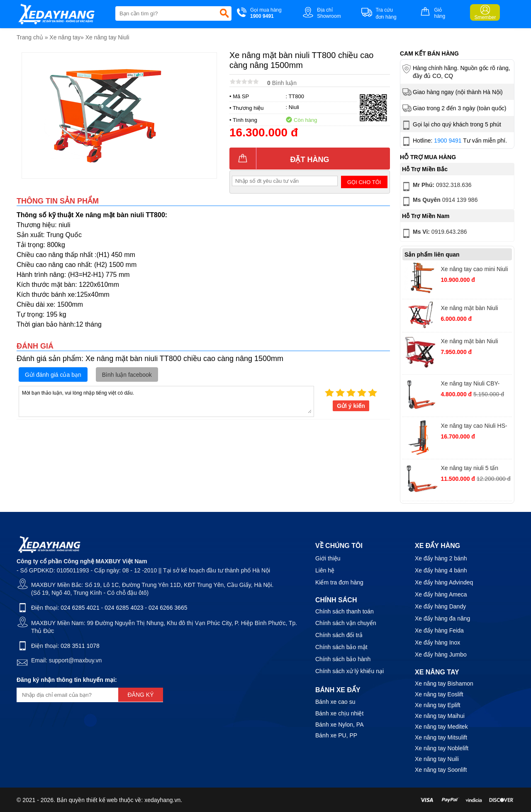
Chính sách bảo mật (341, 647)
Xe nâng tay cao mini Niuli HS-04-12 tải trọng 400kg (474, 270)
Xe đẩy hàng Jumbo (441, 654)
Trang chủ (30, 37)
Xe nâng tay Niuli (107, 37)
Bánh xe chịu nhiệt (339, 713)
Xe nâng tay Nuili (437, 759)
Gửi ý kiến (351, 406)
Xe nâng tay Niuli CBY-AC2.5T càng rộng (470, 384)
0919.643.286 (434, 233)
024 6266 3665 (168, 608)
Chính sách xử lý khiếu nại (350, 671)
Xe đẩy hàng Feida (439, 630)
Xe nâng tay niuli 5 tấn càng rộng (469, 469)
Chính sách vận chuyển (346, 623)
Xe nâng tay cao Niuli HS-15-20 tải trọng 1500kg (474, 427)
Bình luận (282, 83)
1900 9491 (448, 141)
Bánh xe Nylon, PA (339, 725)
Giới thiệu (328, 558)
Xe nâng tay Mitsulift (441, 737)
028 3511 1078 (80, 646)
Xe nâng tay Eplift (438, 705)
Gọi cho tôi (364, 182)
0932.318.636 (436, 187)
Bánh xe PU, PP (336, 735)
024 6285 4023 (124, 608)
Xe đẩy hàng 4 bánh (441, 570)
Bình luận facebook (127, 375)
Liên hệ (325, 570)
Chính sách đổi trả (339, 635)
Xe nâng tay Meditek (441, 727)
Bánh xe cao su (335, 702)
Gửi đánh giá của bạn (53, 375)
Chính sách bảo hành (343, 659)
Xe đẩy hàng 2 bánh (441, 558)
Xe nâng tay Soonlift (441, 770)
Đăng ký (140, 695)
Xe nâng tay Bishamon (444, 684)
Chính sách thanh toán (345, 611)
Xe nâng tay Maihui (440, 716)
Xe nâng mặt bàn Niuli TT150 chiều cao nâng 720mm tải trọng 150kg (470, 309)
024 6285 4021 (80, 608)
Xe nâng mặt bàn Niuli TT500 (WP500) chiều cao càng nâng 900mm (475, 342)
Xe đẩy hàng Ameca (441, 594)
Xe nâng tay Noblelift (442, 748)
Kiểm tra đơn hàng (339, 582)
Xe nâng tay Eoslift (439, 694)
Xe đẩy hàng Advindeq (444, 582)
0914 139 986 (439, 201)
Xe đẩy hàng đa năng (442, 618)
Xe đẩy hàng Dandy (440, 606)
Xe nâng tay (65, 37)
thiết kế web (102, 800)
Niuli (294, 107)
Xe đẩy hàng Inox (437, 642)
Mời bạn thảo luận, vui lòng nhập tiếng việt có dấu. (166, 401)
